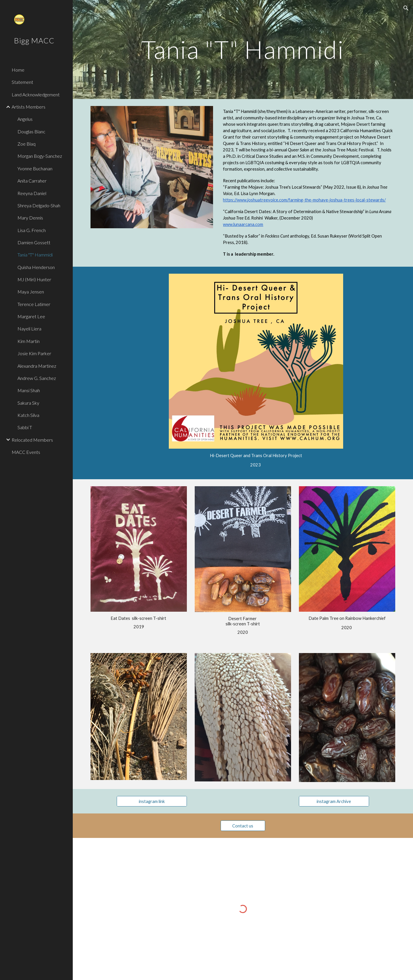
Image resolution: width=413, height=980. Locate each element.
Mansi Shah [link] (29, 390)
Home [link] (18, 70)
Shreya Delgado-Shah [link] (39, 205)
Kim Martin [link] (29, 341)
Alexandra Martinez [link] (37, 366)
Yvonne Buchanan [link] (35, 168)
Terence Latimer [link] (34, 304)
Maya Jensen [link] (31, 292)
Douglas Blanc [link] (31, 131)
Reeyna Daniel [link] (32, 193)
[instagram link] (152, 801)
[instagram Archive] (334, 801)
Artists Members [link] (29, 107)
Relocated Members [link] (32, 440)
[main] (243, 49)
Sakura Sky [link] (28, 403)
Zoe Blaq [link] (26, 144)
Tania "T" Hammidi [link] (35, 255)
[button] (406, 8)
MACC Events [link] (26, 452)
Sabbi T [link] (25, 427)
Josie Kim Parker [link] (34, 353)
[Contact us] (243, 826)
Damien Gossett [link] (34, 242)
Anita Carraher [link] (32, 181)
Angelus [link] (25, 119)
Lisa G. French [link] (32, 230)
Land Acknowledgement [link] (36, 94)
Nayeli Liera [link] (29, 329)
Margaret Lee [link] (31, 316)
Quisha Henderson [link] (36, 267)
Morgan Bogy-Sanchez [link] (40, 156)
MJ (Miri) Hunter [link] (34, 279)
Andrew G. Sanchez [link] (37, 378)
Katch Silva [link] (28, 415)
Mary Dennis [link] (30, 218)
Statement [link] (22, 82)
